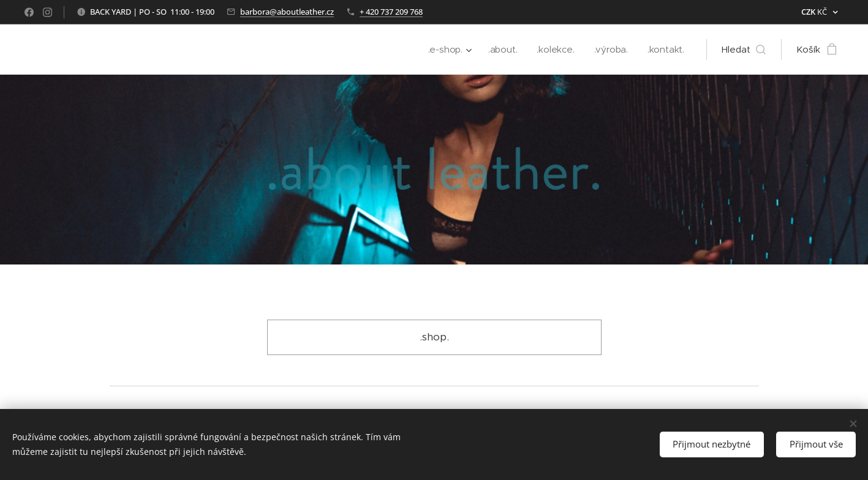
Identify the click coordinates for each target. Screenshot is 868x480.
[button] (744, 50)
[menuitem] (447, 50)
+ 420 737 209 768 (391, 12)
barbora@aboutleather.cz (287, 12)
